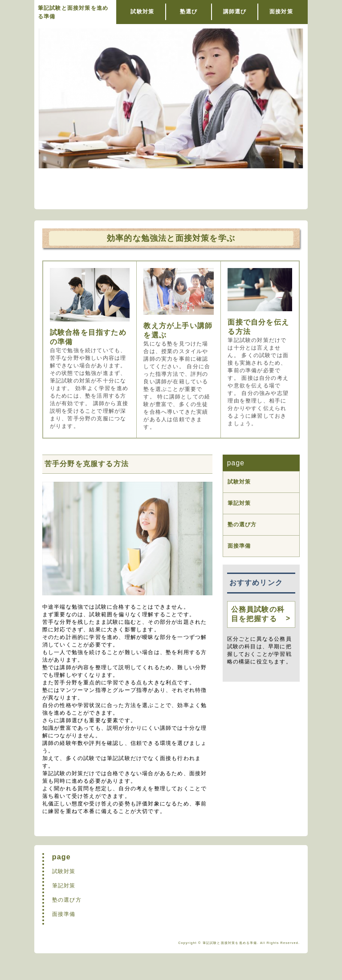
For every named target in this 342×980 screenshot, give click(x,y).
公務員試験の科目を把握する (258, 614)
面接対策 (281, 12)
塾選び (189, 12)
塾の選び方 (242, 525)
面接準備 (239, 546)
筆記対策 (239, 503)
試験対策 (142, 12)
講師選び (235, 12)
